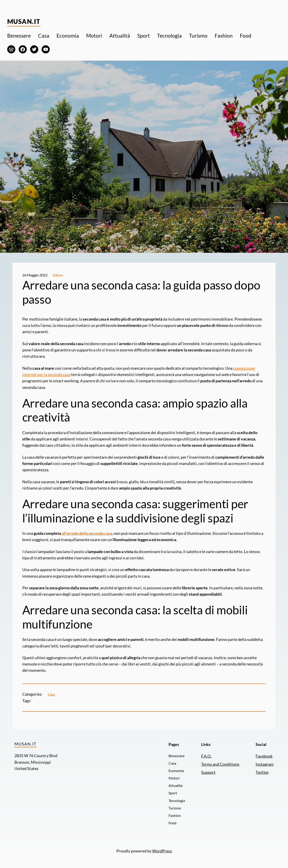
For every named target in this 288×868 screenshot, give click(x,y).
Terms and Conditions (220, 764)
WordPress (162, 851)
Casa (52, 694)
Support (208, 772)
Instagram (265, 764)
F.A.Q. (206, 756)
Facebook (264, 756)
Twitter (262, 772)
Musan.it (24, 21)
